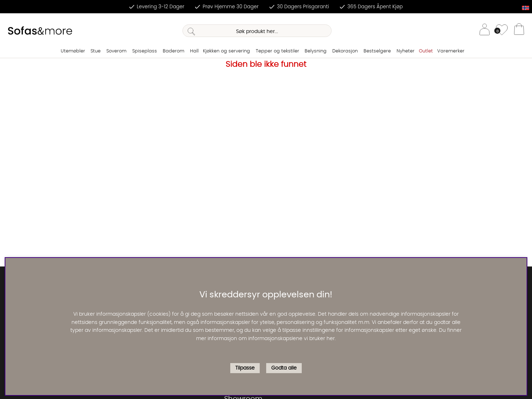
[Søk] (257, 31)
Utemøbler (73, 51)
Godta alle (284, 368)
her (331, 339)
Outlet (426, 51)
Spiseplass (145, 51)
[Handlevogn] (519, 31)
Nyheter (406, 51)
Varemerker (451, 51)
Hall (194, 51)
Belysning (316, 51)
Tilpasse (245, 368)
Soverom (116, 51)
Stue (96, 51)
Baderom (174, 51)
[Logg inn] (485, 31)
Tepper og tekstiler (277, 51)
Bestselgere (377, 51)
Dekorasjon (345, 51)
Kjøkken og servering (226, 51)
